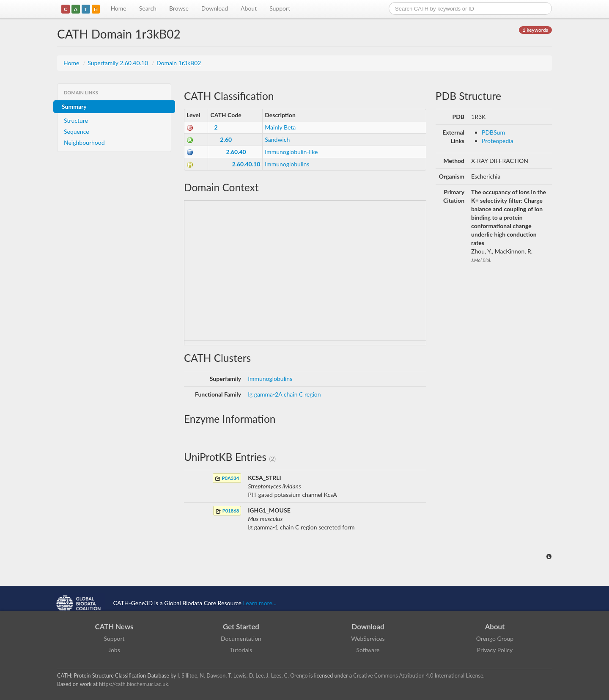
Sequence (77, 131)
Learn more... (260, 603)
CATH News (114, 627)
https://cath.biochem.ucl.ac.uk (134, 684)
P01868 (227, 511)
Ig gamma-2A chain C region (284, 394)
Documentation (241, 638)
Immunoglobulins (287, 164)
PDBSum (493, 132)
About (249, 8)
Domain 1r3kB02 (179, 63)
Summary (74, 106)
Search (148, 8)
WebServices (368, 638)
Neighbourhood (84, 142)
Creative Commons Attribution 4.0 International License (418, 676)
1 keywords (535, 30)
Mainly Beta (280, 127)
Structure (76, 120)
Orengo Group (495, 638)
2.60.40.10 (246, 164)
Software (368, 650)
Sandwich (277, 139)
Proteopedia (498, 141)
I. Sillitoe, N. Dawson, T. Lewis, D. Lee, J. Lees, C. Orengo (243, 676)
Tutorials (241, 650)
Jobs (114, 650)
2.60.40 (236, 152)
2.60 (226, 139)
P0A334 (227, 478)
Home (118, 8)
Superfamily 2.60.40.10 (118, 63)
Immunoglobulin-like (291, 152)
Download (215, 8)
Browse (179, 8)
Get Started (241, 627)
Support (280, 8)
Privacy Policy (495, 650)
